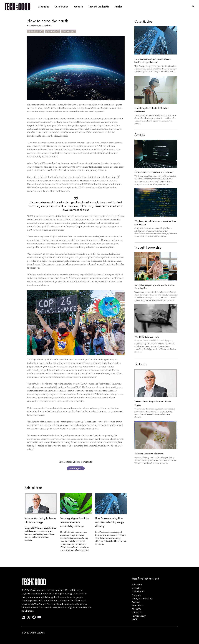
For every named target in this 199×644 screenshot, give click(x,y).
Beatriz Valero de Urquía (78, 462)
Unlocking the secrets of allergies (149, 454)
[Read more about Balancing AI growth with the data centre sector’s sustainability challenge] (76, 503)
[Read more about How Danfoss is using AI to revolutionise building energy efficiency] (111, 503)
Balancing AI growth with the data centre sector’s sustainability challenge (75, 522)
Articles (118, 7)
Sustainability (68, 31)
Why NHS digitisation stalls (147, 337)
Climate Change (36, 31)
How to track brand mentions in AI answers (154, 172)
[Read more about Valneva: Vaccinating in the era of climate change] (41, 503)
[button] (193, 7)
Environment (52, 31)
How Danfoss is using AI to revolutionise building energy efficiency (110, 522)
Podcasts (78, 7)
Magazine (44, 7)
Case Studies (61, 7)
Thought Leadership (99, 7)
